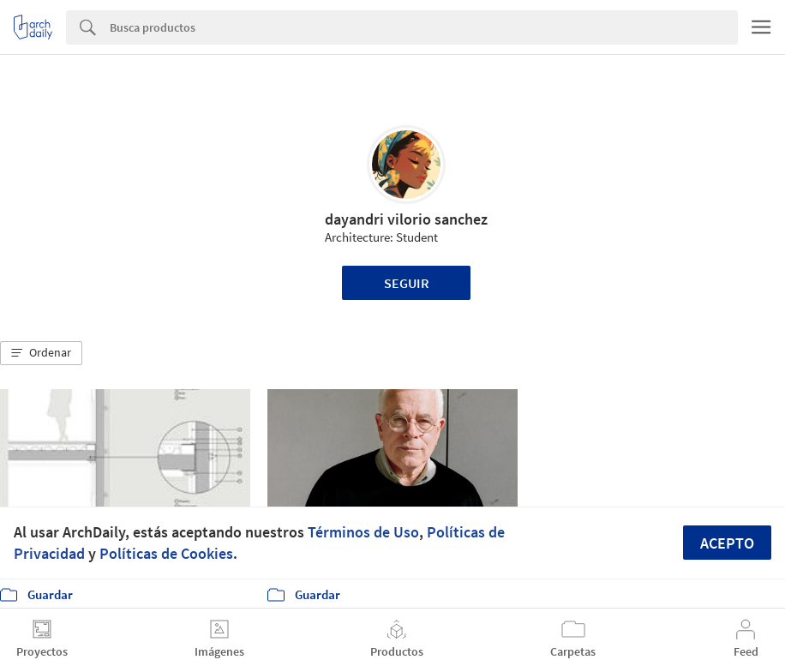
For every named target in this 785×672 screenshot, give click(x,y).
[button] (41, 353)
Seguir (407, 283)
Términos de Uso (363, 532)
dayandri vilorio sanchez (406, 219)
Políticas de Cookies (166, 553)
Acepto (727, 543)
